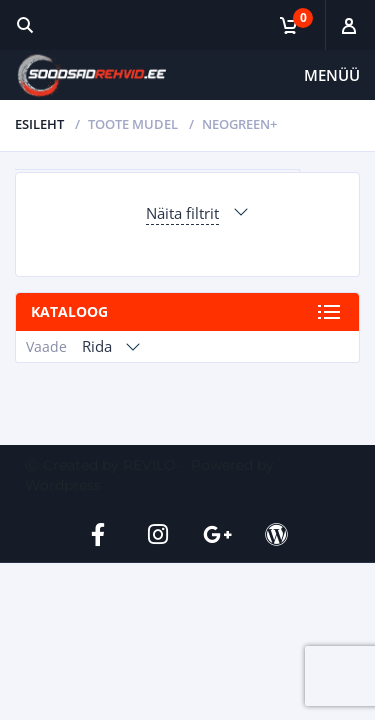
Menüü (332, 75)
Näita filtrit (182, 213)
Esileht (39, 124)
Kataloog (69, 311)
